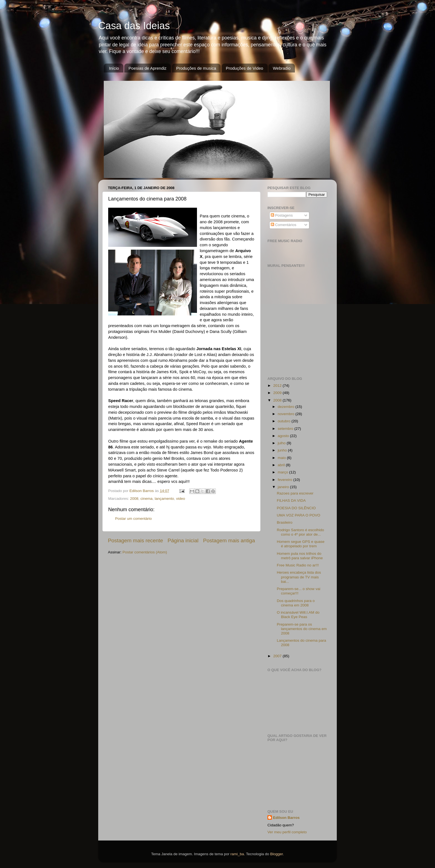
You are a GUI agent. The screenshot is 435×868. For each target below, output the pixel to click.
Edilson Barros (286, 818)
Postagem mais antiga (229, 540)
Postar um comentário (133, 519)
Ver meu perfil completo (287, 832)
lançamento (164, 499)
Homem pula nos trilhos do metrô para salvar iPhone (300, 556)
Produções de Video (245, 68)
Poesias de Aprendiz (147, 68)
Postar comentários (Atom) (145, 552)
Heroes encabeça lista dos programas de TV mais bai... (299, 577)
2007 (278, 656)
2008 (134, 499)
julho (282, 443)
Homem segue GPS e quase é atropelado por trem (301, 544)
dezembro (287, 407)
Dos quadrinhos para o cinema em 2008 (296, 603)
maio (282, 458)
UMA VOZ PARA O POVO (299, 515)
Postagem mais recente (135, 540)
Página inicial (183, 540)
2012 (278, 386)
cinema (146, 499)
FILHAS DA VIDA (291, 501)
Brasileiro (285, 522)
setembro (286, 429)
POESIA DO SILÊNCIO (296, 508)
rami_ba (237, 854)
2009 (278, 393)
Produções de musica (196, 68)
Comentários (284, 225)
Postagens (282, 215)
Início (114, 68)
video (181, 499)
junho (283, 450)
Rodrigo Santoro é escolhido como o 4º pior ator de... (300, 532)
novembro (287, 414)
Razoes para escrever (295, 493)
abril (282, 465)
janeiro (284, 487)
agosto (284, 436)
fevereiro (285, 480)
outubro (285, 421)
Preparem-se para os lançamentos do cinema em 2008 (302, 629)
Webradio (282, 68)
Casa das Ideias (134, 26)
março (283, 472)
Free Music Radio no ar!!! (298, 565)
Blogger (277, 854)
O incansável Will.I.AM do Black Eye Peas (298, 615)
